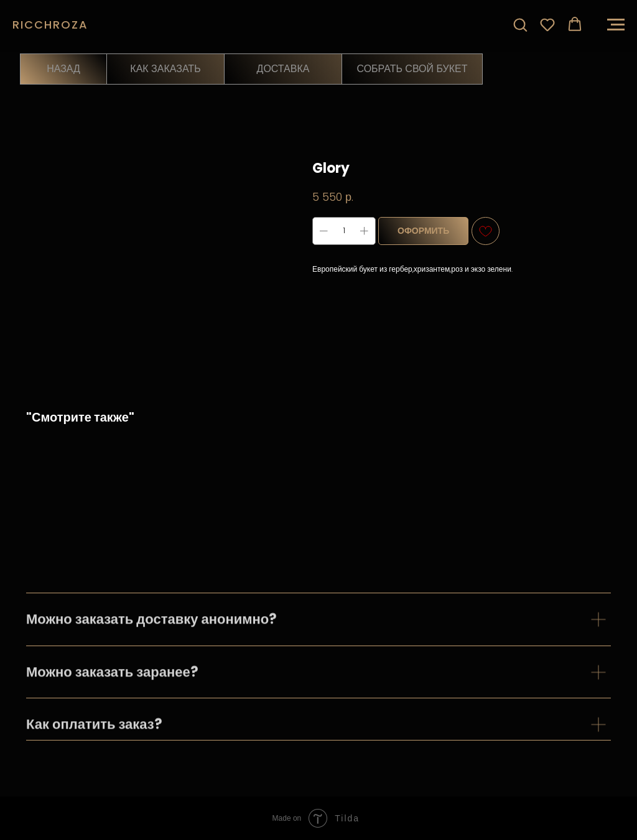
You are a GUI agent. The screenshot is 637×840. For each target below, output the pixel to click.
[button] (520, 24)
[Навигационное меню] (616, 25)
